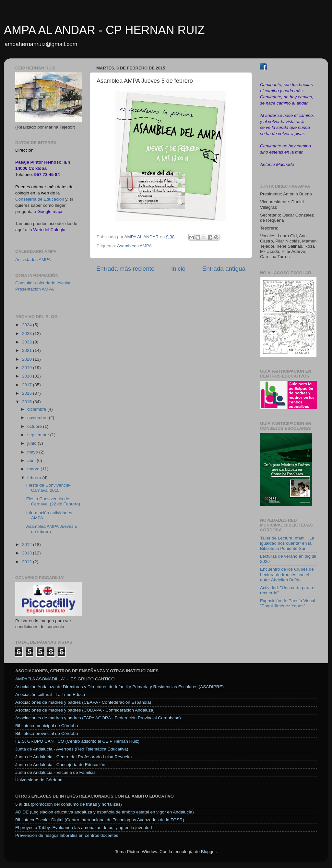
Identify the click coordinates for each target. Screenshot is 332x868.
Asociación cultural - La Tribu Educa (50, 694)
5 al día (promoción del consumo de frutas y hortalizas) (69, 804)
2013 (28, 553)
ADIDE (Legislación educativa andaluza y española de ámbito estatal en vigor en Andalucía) (105, 812)
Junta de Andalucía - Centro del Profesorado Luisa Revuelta (73, 757)
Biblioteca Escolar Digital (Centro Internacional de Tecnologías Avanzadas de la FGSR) (100, 820)
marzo (34, 469)
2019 (28, 368)
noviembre (38, 418)
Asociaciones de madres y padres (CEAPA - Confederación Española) (83, 702)
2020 (28, 359)
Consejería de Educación (40, 199)
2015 (28, 402)
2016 (28, 393)
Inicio (178, 269)
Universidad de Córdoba (39, 780)
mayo (33, 452)
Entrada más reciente (125, 269)
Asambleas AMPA (134, 246)
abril (32, 460)
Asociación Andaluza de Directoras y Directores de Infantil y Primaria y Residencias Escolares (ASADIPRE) (119, 687)
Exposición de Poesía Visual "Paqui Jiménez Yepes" (288, 603)
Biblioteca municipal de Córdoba (47, 726)
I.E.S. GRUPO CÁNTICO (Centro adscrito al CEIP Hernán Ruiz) (77, 741)
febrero (35, 478)
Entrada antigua (224, 269)
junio (32, 443)
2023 (28, 334)
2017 (28, 385)
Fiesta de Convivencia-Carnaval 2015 (48, 488)
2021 (28, 350)
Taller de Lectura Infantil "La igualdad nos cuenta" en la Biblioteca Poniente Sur (287, 543)
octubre (35, 426)
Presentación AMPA (35, 289)
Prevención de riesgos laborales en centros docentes (67, 835)
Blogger (208, 852)
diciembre (37, 409)
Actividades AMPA (33, 260)
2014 (28, 545)
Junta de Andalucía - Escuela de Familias (55, 772)
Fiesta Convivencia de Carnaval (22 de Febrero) (53, 501)
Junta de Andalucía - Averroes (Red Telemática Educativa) (72, 749)
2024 (28, 325)
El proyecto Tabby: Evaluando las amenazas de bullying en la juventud (84, 828)
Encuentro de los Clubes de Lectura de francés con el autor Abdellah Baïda (287, 574)
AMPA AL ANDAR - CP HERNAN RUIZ (104, 30)
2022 (28, 342)
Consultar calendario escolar (43, 283)
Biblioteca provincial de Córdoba (47, 733)
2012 (28, 562)
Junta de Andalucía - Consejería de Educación (60, 765)
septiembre (39, 435)
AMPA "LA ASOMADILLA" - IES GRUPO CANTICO (65, 679)
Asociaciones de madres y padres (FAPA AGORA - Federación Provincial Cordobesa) (98, 718)
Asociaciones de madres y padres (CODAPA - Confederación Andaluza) (85, 710)
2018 (28, 376)
